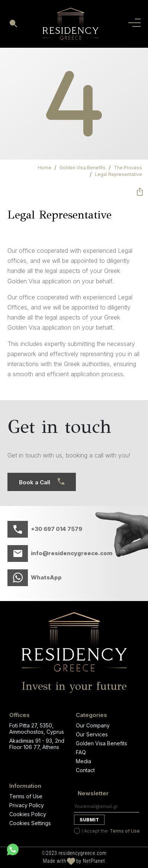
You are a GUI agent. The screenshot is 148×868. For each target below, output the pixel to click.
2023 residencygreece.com (74, 853)
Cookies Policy (28, 814)
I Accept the (107, 831)
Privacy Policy (27, 805)
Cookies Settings (30, 823)
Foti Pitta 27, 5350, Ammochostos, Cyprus (37, 729)
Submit (89, 820)
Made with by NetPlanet (74, 861)
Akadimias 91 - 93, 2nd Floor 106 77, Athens (37, 744)
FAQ (81, 752)
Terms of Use (26, 796)
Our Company (93, 725)
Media (83, 761)
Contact (85, 770)
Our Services (92, 734)
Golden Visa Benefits (102, 743)
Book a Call (42, 482)
